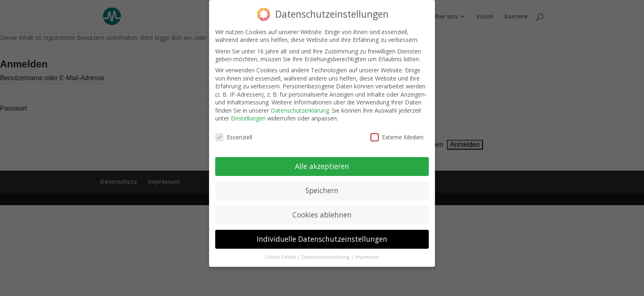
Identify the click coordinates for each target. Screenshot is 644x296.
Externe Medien (397, 135)
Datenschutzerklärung (300, 108)
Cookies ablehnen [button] (322, 212)
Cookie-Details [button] (281, 254)
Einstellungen (248, 116)
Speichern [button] (322, 187)
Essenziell (234, 135)
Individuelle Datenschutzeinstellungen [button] (322, 236)
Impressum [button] (367, 254)
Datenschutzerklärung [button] (326, 254)
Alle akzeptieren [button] (322, 163)
